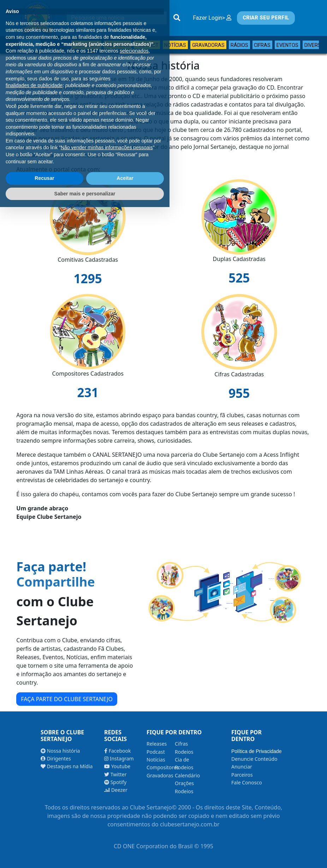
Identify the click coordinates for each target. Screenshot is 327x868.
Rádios (239, 45)
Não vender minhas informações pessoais (107, 808)
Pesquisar (86, 45)
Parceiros (242, 775)
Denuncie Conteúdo (254, 759)
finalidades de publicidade (34, 746)
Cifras (262, 45)
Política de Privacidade (256, 751)
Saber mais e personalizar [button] (85, 854)
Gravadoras (208, 45)
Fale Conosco (247, 782)
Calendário (187, 775)
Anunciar (242, 767)
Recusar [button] (44, 839)
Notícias (175, 45)
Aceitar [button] (125, 839)
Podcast (147, 45)
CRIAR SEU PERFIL (266, 18)
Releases (118, 45)
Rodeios (184, 752)
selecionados (134, 712)
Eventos (287, 45)
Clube (30, 45)
